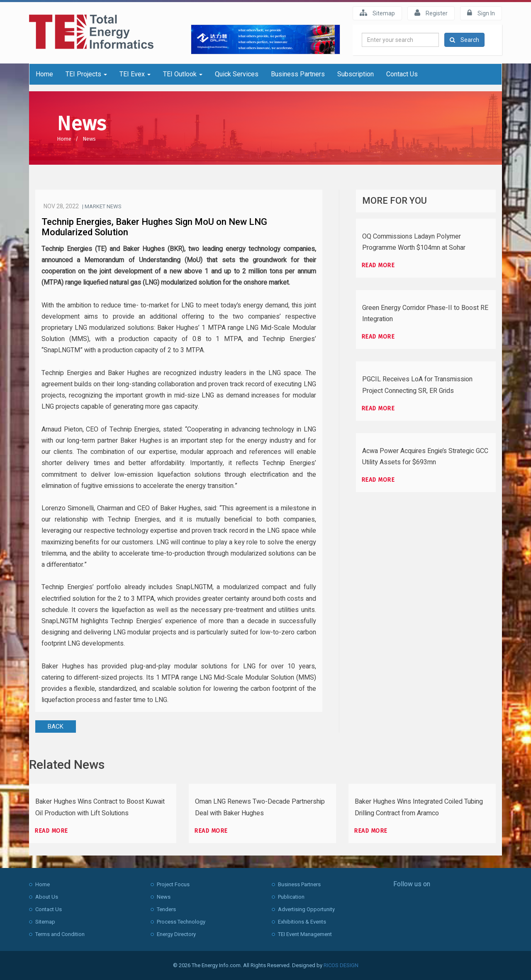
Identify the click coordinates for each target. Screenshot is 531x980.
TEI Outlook (183, 74)
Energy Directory (176, 934)
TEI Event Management (305, 934)
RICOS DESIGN (341, 965)
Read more (378, 265)
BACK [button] (56, 726)
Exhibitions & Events (302, 922)
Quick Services (237, 74)
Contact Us (402, 74)
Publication (291, 897)
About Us (47, 897)
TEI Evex (135, 74)
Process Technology (181, 922)
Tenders (166, 909)
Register (431, 13)
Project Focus (173, 884)
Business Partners (298, 74)
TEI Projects (86, 74)
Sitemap (377, 13)
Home (44, 74)
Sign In (481, 13)
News (89, 139)
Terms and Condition (60, 934)
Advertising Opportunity (306, 909)
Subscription (356, 74)
